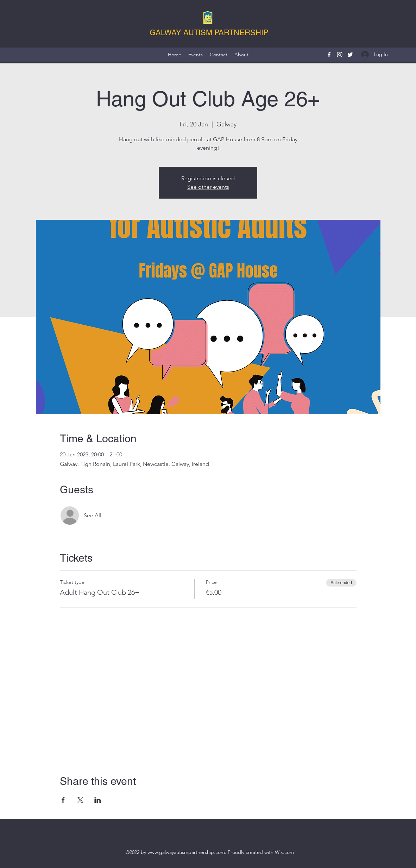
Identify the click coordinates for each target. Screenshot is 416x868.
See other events (208, 187)
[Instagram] (340, 55)
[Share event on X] (80, 800)
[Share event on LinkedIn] (98, 800)
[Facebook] (329, 55)
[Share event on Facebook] (63, 800)
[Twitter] (350, 55)
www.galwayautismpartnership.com (186, 852)
